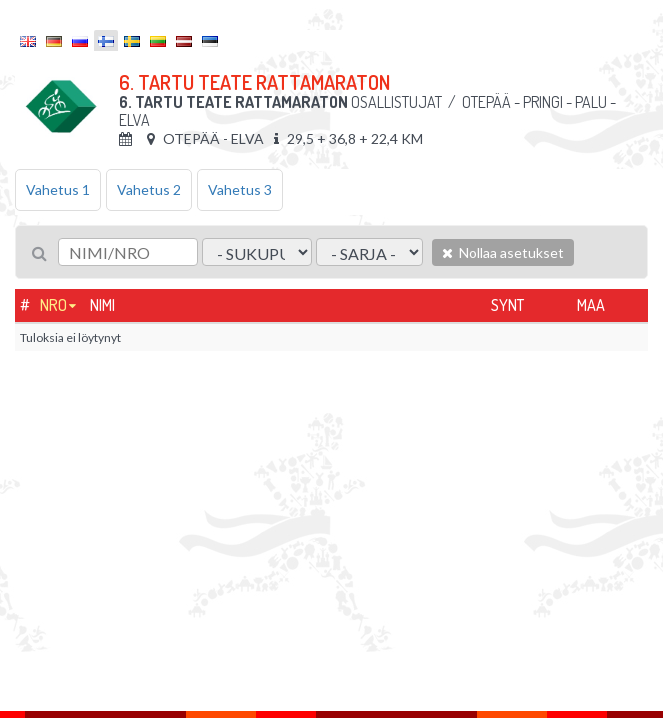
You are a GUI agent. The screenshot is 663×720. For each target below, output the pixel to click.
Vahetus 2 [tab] (149, 189)
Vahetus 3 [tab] (240, 189)
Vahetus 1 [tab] (58, 189)
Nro (53, 305)
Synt (507, 305)
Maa (591, 305)
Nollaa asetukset (503, 252)
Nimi (102, 305)
